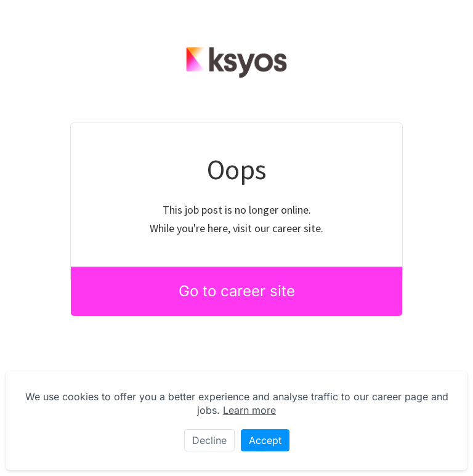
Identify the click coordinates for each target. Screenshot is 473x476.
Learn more (249, 410)
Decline (209, 440)
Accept (265, 440)
